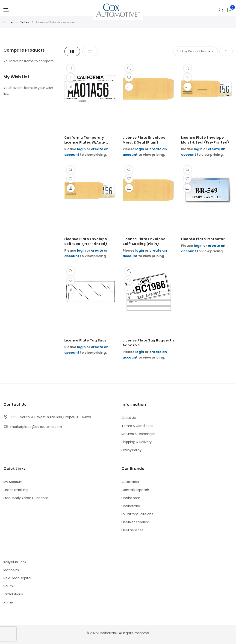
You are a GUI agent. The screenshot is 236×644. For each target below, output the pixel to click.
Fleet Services (133, 530)
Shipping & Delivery (137, 442)
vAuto (8, 586)
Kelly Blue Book (15, 562)
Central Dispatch (135, 490)
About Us (129, 418)
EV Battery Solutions (137, 514)
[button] (71, 78)
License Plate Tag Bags (86, 340)
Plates (25, 22)
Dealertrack (131, 506)
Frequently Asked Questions (26, 498)
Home (8, 22)
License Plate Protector (203, 239)
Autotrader (130, 482)
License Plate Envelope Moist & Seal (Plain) (144, 140)
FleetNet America (135, 522)
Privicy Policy (131, 450)
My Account (13, 482)
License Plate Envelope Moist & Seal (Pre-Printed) (205, 140)
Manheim (11, 570)
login (81, 149)
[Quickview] (71, 68)
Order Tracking (16, 490)
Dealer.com (131, 498)
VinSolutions (13, 594)
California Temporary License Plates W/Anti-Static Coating (85, 140)
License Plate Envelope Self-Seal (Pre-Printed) (86, 241)
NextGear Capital (17, 578)
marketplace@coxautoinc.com (36, 427)
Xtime (8, 602)
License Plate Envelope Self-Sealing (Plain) (144, 241)
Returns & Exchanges (139, 434)
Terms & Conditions (137, 426)
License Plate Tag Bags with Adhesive (148, 343)
